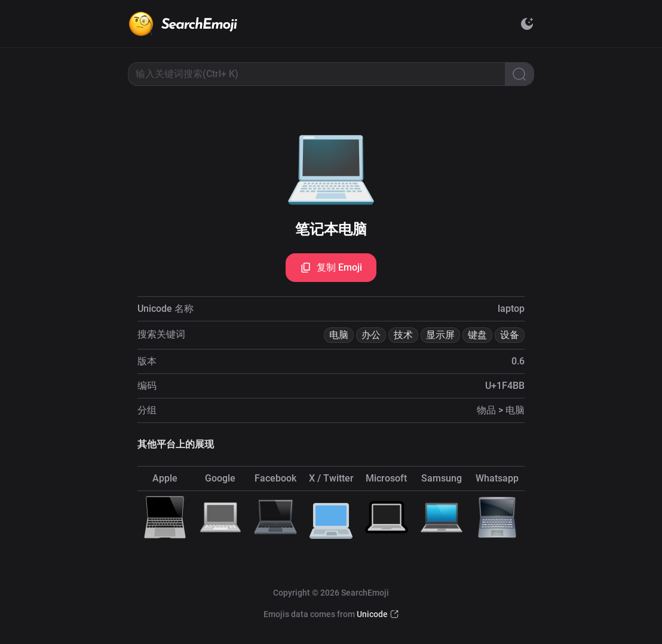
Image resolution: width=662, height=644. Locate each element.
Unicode (372, 614)
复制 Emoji (331, 268)
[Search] (519, 74)
